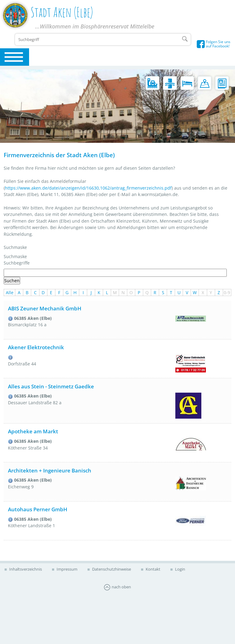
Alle (10, 292)
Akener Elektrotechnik (36, 347)
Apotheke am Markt (33, 431)
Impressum (67, 569)
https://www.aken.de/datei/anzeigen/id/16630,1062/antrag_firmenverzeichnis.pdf (88, 188)
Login (180, 569)
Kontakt (153, 569)
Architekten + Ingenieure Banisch (50, 470)
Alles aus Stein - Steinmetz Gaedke (51, 386)
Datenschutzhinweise (111, 569)
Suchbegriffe (17, 263)
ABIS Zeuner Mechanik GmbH (45, 308)
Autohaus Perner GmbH (38, 509)
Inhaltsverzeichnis (25, 569)
